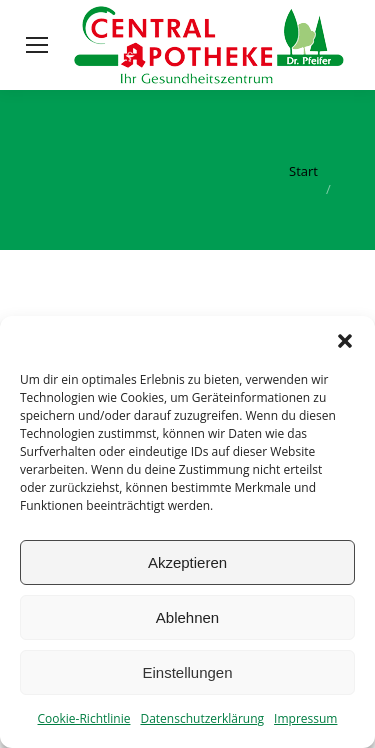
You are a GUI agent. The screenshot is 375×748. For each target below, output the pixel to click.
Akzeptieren (187, 562)
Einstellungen (187, 672)
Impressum (305, 718)
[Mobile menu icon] (37, 45)
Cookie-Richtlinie (84, 718)
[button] (345, 341)
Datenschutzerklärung (202, 718)
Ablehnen (187, 617)
